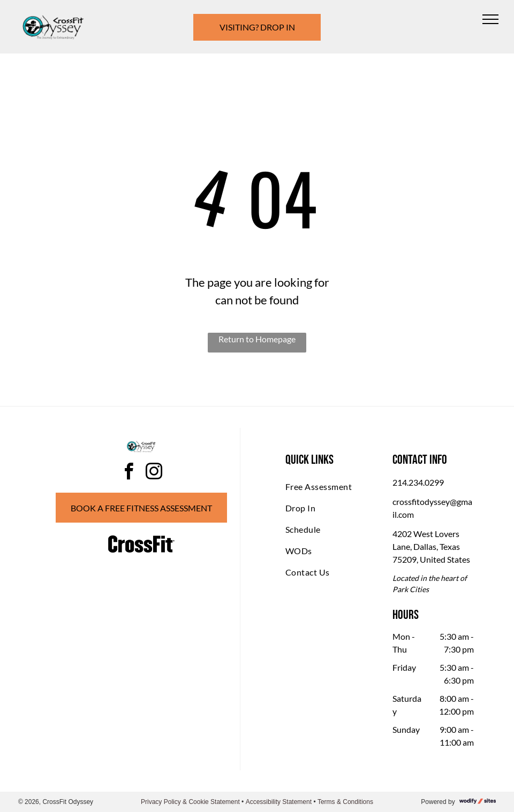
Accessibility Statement (279, 802)
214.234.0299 (418, 482)
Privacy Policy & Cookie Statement (190, 802)
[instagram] (154, 473)
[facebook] (129, 473)
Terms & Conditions (345, 802)
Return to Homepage (257, 339)
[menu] (490, 19)
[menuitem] (326, 487)
